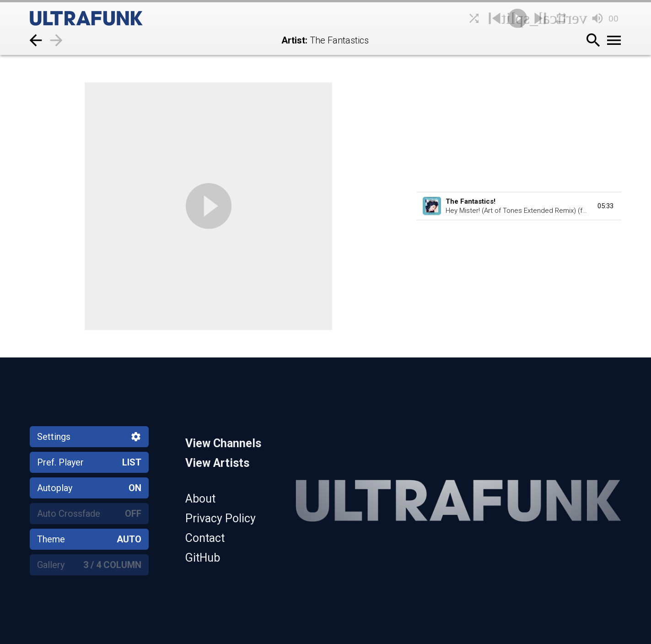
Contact (205, 538)
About (200, 499)
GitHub (203, 558)
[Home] (108, 18)
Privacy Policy (221, 518)
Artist (293, 40)
